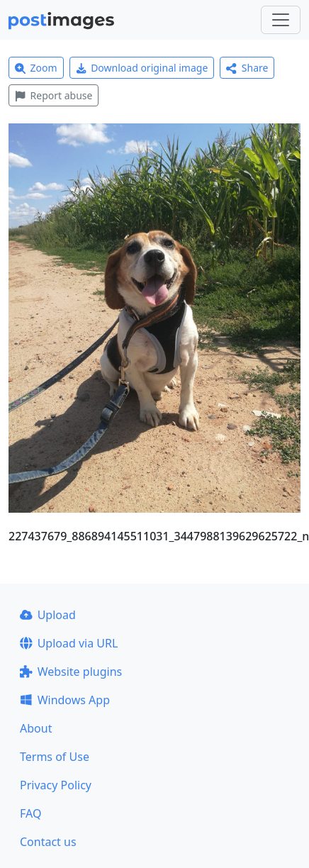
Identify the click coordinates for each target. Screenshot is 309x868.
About (36, 728)
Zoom (36, 68)
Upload (48, 615)
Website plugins (71, 672)
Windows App (65, 700)
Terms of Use (55, 757)
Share (247, 68)
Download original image (142, 68)
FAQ (30, 813)
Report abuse (54, 95)
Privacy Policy (56, 785)
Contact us (48, 842)
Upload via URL (69, 643)
